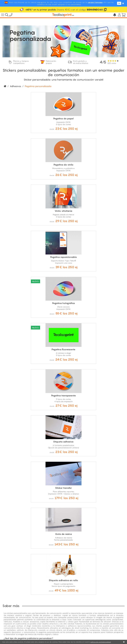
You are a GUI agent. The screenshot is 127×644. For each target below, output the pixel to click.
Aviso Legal (68, 633)
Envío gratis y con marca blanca (17, 615)
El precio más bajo (98, 606)
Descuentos (95, 603)
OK (119, 3)
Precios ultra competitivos (14, 609)
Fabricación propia (11, 612)
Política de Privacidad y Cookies (112, 633)
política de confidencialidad (101, 642)
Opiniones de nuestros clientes (103, 609)
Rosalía (93, 614)
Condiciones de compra (86, 633)
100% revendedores (12, 606)
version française (95, 2)
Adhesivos (16, 86)
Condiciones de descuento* (102, 611)
